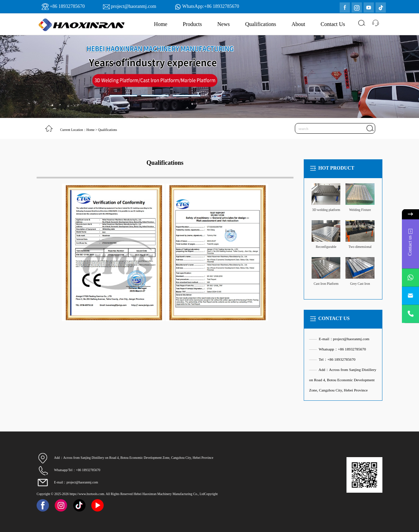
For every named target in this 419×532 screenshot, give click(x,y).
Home (161, 24)
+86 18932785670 (67, 6)
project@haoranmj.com (133, 6)
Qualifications (261, 24)
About (298, 24)
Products (192, 24)
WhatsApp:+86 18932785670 (211, 6)
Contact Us (333, 24)
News (223, 24)
